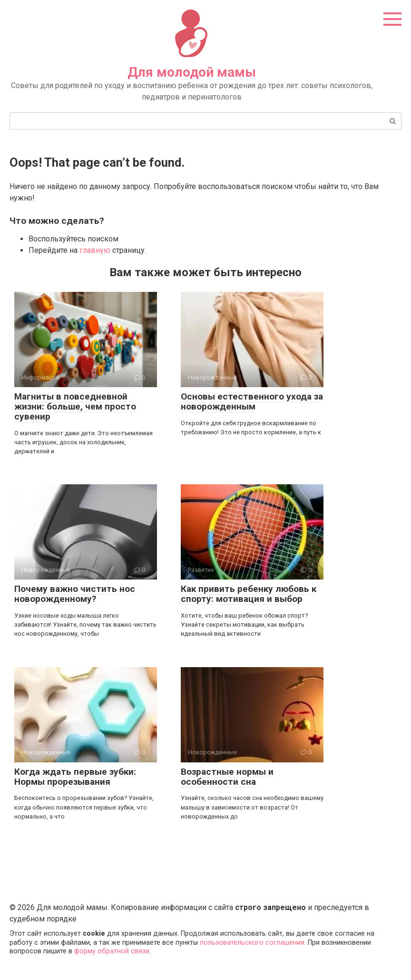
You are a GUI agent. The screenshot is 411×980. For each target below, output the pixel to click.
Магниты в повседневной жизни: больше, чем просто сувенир (75, 406)
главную (95, 250)
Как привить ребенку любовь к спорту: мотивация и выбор (249, 594)
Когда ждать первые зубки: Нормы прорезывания (75, 777)
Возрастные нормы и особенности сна (227, 777)
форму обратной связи (112, 951)
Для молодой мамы (192, 72)
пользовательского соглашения (252, 943)
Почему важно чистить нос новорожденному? (75, 594)
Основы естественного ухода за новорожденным (252, 401)
